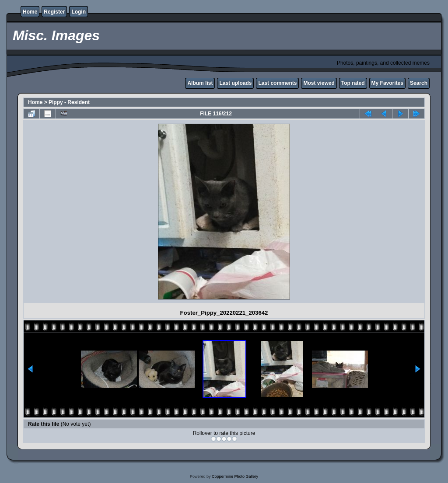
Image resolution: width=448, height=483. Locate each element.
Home (30, 12)
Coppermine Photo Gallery (235, 476)
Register (54, 12)
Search (419, 83)
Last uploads (235, 83)
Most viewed (319, 83)
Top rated (353, 83)
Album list (200, 83)
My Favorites (387, 83)
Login (79, 12)
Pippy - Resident (69, 102)
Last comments (277, 83)
